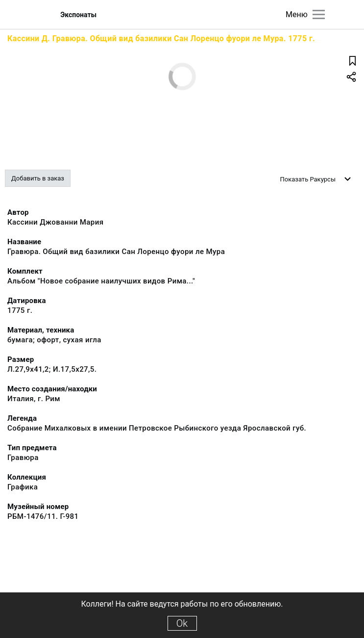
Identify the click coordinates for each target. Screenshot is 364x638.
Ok (182, 623)
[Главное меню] (319, 14)
